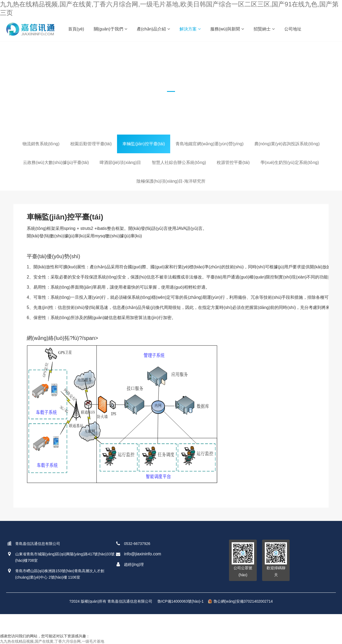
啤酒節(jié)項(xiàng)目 (121, 162)
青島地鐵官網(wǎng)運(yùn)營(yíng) (209, 144)
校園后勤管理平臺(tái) (91, 144)
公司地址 (293, 29)
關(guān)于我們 (110, 29)
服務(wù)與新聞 (227, 29)
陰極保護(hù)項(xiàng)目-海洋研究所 (171, 181)
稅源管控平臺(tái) (233, 162)
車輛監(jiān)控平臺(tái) (144, 144)
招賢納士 (264, 29)
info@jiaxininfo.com (143, 554)
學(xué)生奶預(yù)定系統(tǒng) (290, 162)
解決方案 (190, 29)
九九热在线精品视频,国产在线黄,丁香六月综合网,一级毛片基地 (52, 641)
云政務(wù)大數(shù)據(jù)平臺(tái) (56, 162)
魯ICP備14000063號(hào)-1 (180, 601)
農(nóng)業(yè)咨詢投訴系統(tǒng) (287, 144)
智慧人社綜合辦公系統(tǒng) (179, 162)
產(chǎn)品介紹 (153, 29)
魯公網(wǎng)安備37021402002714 (240, 601)
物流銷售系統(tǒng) (41, 144)
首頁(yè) (76, 29)
